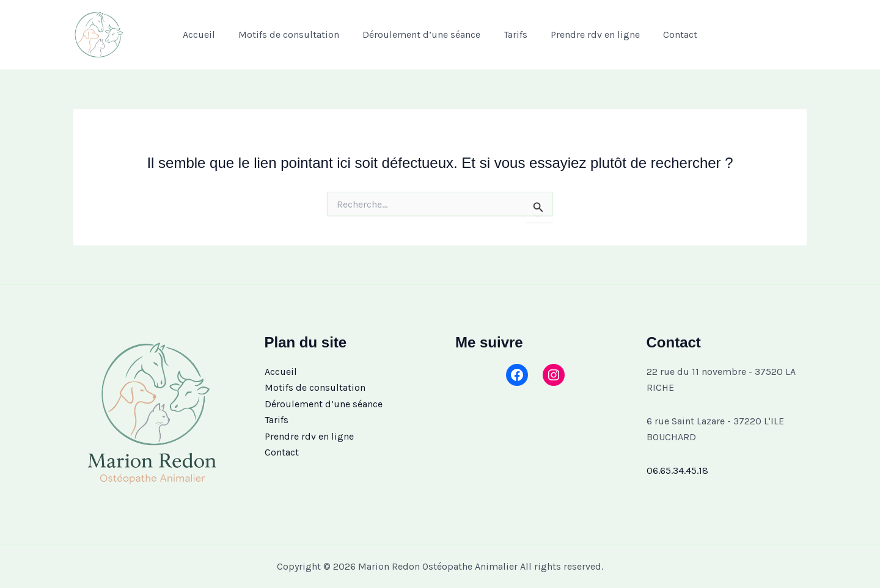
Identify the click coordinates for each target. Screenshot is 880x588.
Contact (671, 34)
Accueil (208, 34)
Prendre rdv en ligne (590, 34)
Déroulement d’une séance (423, 34)
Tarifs (514, 34)
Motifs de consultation (294, 34)
